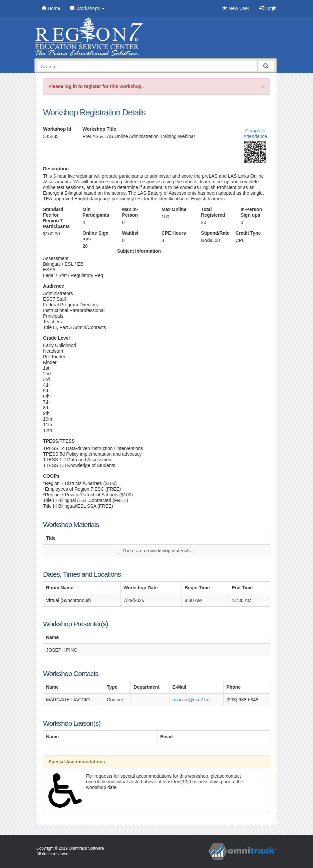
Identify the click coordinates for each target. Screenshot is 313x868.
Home (51, 8)
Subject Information (139, 251)
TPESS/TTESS (59, 441)
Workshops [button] (87, 8)
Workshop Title (99, 129)
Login (268, 8)
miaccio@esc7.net (192, 700)
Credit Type (248, 233)
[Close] (263, 86)
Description (56, 169)
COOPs (51, 476)
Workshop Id (57, 129)
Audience (54, 286)
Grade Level (56, 338)
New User (236, 8)
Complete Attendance (255, 133)
